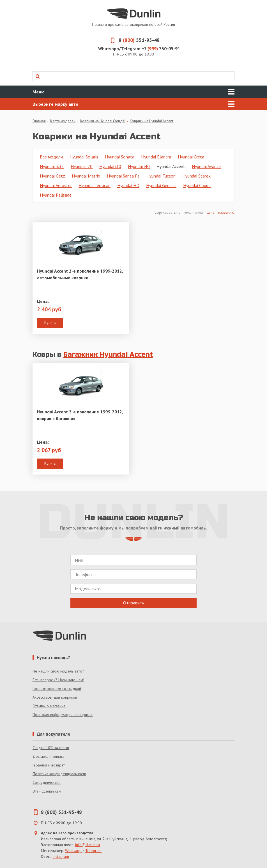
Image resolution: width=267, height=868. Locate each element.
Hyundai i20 (82, 166)
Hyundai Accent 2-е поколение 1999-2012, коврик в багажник (80, 415)
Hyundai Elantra (156, 157)
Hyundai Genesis (161, 185)
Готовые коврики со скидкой (57, 689)
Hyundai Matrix (86, 176)
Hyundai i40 (139, 166)
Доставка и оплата (48, 756)
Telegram (93, 851)
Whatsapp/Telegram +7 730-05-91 (139, 49)
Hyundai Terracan (95, 185)
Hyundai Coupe (197, 185)
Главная (39, 121)
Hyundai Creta (191, 157)
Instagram (61, 857)
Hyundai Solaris (84, 157)
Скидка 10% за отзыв (51, 748)
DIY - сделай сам (47, 791)
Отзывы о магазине (49, 706)
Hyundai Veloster (56, 185)
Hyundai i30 (110, 166)
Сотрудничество (47, 782)
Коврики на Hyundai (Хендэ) (103, 121)
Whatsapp (73, 851)
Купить (50, 323)
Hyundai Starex (196, 176)
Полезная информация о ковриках (63, 715)
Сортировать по (168, 212)
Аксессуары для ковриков (55, 697)
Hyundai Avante (206, 166)
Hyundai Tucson (161, 176)
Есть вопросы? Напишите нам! (58, 680)
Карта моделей (63, 121)
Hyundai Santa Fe (123, 176)
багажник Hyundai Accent (108, 355)
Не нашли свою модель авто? (58, 671)
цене (211, 212)
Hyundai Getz (52, 176)
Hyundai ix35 (52, 166)
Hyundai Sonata (120, 157)
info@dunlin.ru (88, 845)
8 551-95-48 (133, 40)
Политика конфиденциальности (59, 774)
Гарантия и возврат (49, 765)
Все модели (51, 157)
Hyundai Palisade (56, 195)
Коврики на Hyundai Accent (152, 121)
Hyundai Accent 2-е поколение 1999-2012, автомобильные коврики (80, 274)
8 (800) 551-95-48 (61, 812)
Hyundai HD (128, 185)
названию (226, 212)
